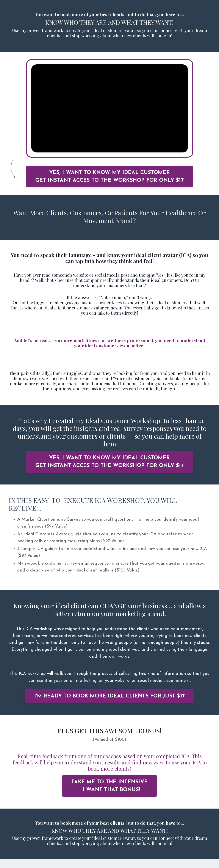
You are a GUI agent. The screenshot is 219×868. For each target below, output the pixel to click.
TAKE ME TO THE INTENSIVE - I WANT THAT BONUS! (109, 786)
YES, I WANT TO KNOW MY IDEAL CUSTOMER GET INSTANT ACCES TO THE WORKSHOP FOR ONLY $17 (109, 177)
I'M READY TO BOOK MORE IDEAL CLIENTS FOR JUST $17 (109, 696)
